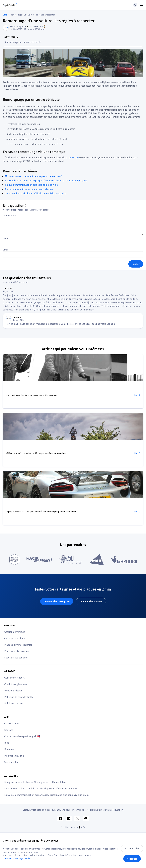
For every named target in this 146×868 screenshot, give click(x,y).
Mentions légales (13, 691)
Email (6, 250)
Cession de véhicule (15, 632)
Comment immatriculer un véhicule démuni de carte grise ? (36, 193)
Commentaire (10, 215)
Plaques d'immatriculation (18, 645)
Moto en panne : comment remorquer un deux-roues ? (34, 176)
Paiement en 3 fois (14, 756)
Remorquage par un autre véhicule (23, 42)
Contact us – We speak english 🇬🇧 (22, 736)
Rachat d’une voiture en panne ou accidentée (29, 189)
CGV (83, 827)
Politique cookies (14, 703)
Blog (7, 743)
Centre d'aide (11, 723)
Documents (10, 749)
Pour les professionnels (17, 651)
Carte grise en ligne (15, 638)
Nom (5, 238)
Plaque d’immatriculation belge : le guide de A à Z (31, 185)
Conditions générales (16, 684)
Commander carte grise (57, 601)
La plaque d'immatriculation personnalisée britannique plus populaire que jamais (47, 795)
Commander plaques (91, 601)
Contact (9, 730)
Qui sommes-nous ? (15, 678)
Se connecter (11, 762)
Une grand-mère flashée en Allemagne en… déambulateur (35, 782)
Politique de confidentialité (19, 697)
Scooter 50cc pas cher (16, 658)
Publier (136, 264)
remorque (73, 157)
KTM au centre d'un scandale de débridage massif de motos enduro (40, 788)
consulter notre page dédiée (17, 858)
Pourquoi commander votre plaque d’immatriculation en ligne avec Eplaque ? (46, 180)
